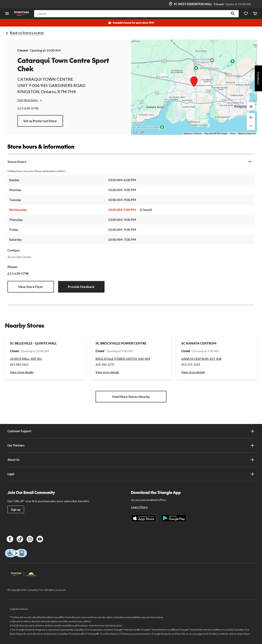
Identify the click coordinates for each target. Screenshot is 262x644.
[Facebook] (10, 539)
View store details (22, 372)
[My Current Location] (251, 106)
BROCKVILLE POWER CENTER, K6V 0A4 (123, 359)
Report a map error (247, 133)
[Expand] (250, 162)
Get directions (30, 100)
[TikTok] (20, 539)
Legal (131, 474)
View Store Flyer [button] (31, 287)
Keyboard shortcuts (193, 133)
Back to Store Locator (27, 33)
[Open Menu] (7, 14)
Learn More (139, 507)
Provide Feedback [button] (81, 287)
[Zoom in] (251, 117)
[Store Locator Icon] (171, 4)
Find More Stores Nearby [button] (131, 397)
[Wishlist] (246, 14)
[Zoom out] (251, 126)
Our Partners (131, 445)
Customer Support (131, 431)
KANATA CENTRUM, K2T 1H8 (201, 359)
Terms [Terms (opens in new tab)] (233, 133)
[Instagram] (30, 539)
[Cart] (255, 14)
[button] (233, 14)
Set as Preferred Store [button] (40, 121)
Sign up (16, 510)
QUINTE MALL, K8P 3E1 (26, 359)
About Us (131, 460)
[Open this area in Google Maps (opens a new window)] (139, 132)
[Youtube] (40, 539)
